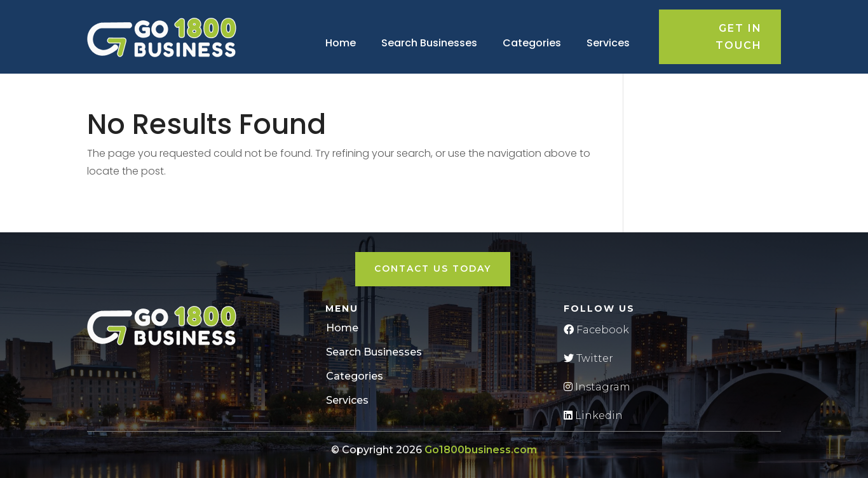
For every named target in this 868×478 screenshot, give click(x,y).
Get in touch (739, 37)
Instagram (597, 387)
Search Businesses (429, 43)
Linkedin (593, 415)
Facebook (596, 330)
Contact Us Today (433, 269)
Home (341, 43)
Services (608, 43)
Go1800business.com (481, 450)
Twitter (588, 358)
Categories (532, 43)
